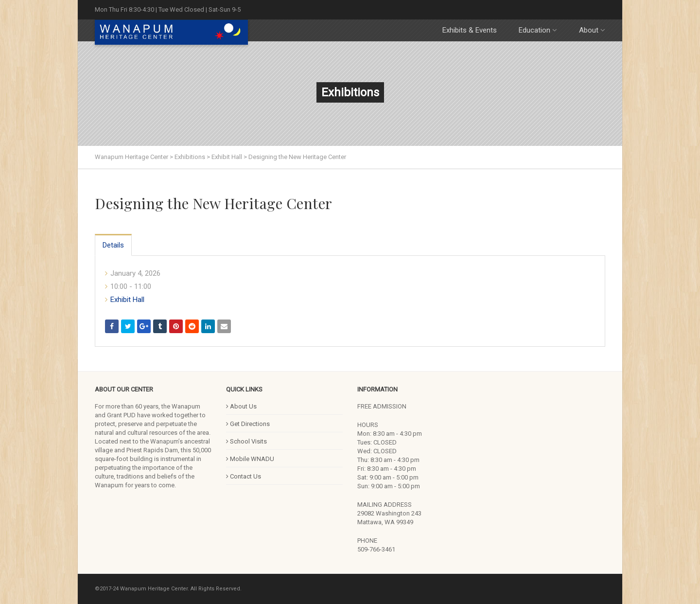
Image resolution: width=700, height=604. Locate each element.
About (592, 30)
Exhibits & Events (470, 30)
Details (113, 245)
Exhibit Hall (127, 300)
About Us (241, 406)
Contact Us (244, 476)
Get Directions (248, 424)
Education (538, 30)
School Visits (246, 441)
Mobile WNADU (250, 459)
